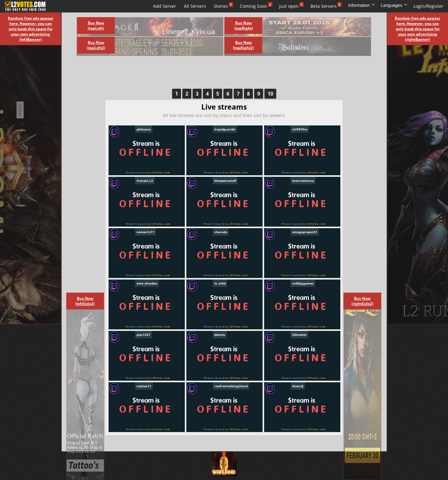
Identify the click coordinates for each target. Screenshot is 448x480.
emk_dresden (147, 283)
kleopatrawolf (225, 181)
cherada (221, 232)
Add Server (165, 6)
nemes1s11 (145, 232)
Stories (221, 6)
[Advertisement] (217, 75)
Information (362, 5)
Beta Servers (324, 6)
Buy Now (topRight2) (243, 45)
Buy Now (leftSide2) (85, 301)
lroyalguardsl (225, 129)
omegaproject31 (305, 232)
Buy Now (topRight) (244, 26)
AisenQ (298, 386)
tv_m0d (220, 283)
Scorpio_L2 (145, 181)
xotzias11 (144, 386)
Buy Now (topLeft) (96, 26)
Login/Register (428, 6)
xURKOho (300, 129)
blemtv (220, 335)
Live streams (71, 6)
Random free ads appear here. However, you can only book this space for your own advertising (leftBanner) (30, 29)
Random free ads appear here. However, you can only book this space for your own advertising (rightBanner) (418, 29)
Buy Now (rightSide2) (362, 301)
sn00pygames (303, 283)
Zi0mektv (299, 335)
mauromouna (303, 181)
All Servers (195, 6)
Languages (394, 5)
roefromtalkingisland (231, 386)
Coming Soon (254, 6)
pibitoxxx (144, 129)
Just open (289, 6)
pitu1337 (143, 335)
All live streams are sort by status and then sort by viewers (224, 115)
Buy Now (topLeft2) (96, 45)
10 (270, 94)
